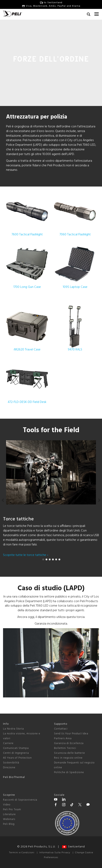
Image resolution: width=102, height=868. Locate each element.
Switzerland (73, 847)
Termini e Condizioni (22, 853)
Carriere (8, 743)
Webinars (9, 819)
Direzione (9, 768)
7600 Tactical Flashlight (27, 214)
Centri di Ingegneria (16, 753)
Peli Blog (9, 824)
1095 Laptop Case (75, 266)
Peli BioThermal (14, 777)
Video (7, 805)
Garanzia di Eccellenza (69, 743)
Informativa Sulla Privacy (55, 853)
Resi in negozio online (68, 758)
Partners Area (63, 739)
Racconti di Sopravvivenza (20, 800)
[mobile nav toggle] (97, 13)
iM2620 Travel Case (27, 329)
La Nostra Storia (13, 729)
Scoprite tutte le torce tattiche (26, 555)
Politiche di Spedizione (69, 772)
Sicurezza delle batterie (70, 753)
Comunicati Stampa (16, 748)
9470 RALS (75, 329)
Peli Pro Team (12, 810)
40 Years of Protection (17, 758)
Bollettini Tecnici (65, 748)
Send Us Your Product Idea (71, 734)
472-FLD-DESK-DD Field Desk (27, 381)
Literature (9, 814)
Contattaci (61, 729)
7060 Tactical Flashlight (75, 214)
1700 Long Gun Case (27, 266)
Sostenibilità (11, 763)
